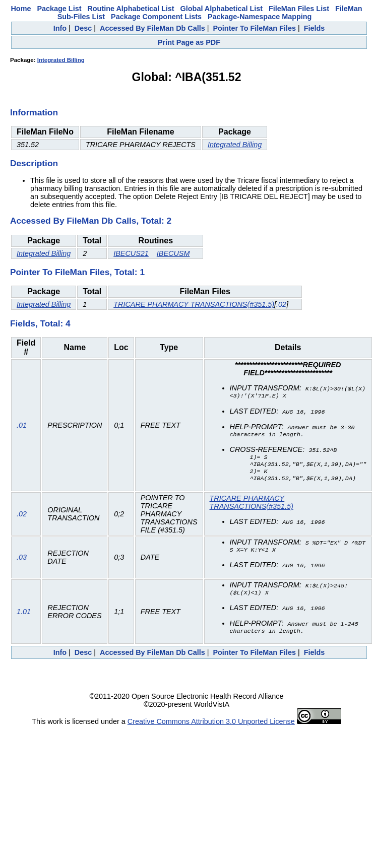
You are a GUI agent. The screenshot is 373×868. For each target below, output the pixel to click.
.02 (281, 304)
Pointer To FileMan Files (254, 28)
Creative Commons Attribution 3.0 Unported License (211, 726)
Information (34, 112)
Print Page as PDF (189, 42)
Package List (59, 9)
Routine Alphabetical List (131, 9)
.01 (22, 427)
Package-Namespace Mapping (260, 17)
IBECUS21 (131, 253)
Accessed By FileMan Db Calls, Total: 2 (91, 221)
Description (34, 163)
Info (60, 28)
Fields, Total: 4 (40, 323)
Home (21, 9)
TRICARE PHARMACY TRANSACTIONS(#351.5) (194, 304)
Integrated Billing (61, 60)
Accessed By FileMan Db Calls (152, 28)
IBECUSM (173, 253)
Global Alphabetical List (222, 9)
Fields (315, 28)
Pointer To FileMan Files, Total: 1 (77, 272)
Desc (83, 28)
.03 (22, 561)
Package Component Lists (156, 17)
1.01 (24, 616)
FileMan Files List (299, 9)
